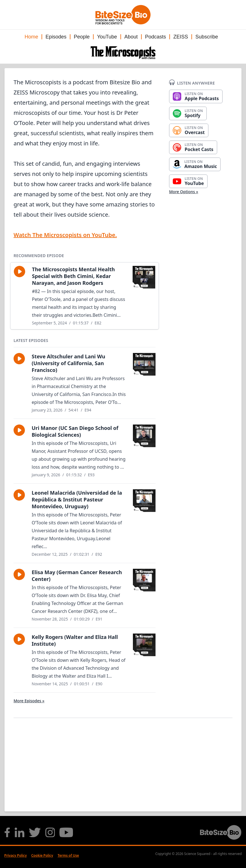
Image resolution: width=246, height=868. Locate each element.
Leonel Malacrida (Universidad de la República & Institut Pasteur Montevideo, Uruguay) (77, 499)
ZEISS (181, 37)
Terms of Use (68, 855)
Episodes (56, 37)
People (82, 37)
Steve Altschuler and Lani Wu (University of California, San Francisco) (68, 363)
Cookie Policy (42, 855)
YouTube (107, 37)
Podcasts (156, 37)
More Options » (184, 192)
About (131, 37)
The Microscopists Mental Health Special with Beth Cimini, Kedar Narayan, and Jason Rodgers (73, 276)
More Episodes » (29, 701)
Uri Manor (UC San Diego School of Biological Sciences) (75, 431)
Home (31, 37)
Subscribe (207, 37)
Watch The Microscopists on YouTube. (65, 235)
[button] (20, 272)
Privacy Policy (15, 855)
